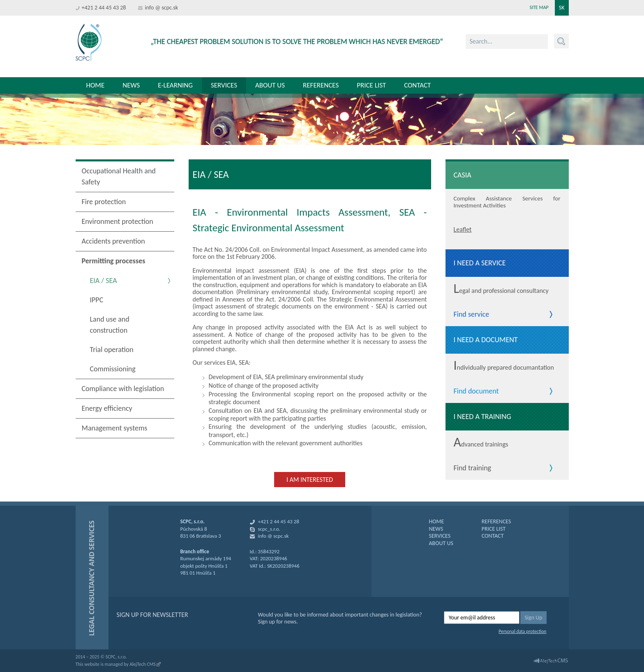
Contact (417, 85)
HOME (437, 521)
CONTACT (493, 536)
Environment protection (118, 221)
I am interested (310, 480)
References (321, 85)
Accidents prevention (113, 241)
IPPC (97, 300)
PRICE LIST (494, 529)
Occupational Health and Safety (119, 176)
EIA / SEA (104, 281)
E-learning (175, 85)
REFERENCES (496, 521)
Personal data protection (522, 631)
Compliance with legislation (123, 389)
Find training (473, 468)
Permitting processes (114, 261)
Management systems (115, 428)
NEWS (436, 529)
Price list (371, 85)
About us (270, 85)
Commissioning (113, 369)
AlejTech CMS (143, 664)
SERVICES (440, 536)
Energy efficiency (107, 408)
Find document (476, 391)
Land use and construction (110, 325)
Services (224, 85)
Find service (472, 315)
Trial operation (112, 350)
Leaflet (463, 229)
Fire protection (104, 202)
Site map (539, 7)
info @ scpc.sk (161, 8)
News (131, 85)
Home (96, 85)
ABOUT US (441, 543)
